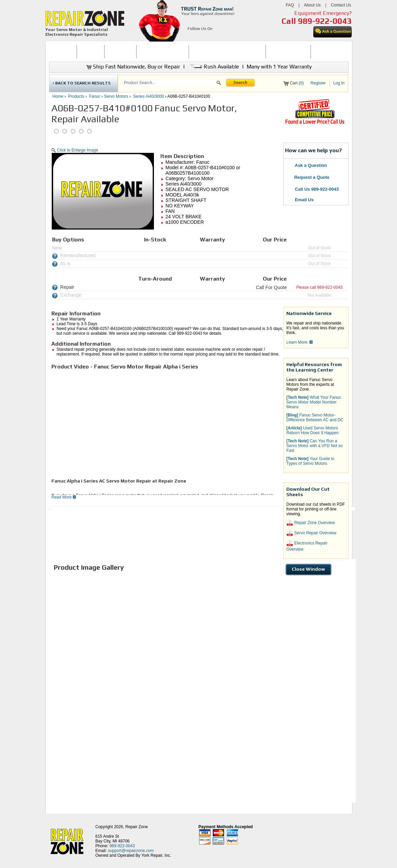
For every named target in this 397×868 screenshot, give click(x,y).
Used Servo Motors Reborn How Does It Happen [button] (312, 430)
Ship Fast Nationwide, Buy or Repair (133, 67)
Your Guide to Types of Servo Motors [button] (310, 461)
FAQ (290, 5)
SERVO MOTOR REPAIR (163, 51)
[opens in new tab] (192, 37)
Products (76, 96)
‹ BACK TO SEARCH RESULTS (82, 83)
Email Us (300, 200)
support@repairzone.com (131, 851)
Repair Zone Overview (311, 523)
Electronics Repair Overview (307, 546)
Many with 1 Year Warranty (279, 67)
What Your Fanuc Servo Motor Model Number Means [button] (314, 402)
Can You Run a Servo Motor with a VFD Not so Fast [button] (314, 446)
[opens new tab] (315, 123)
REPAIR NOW (120, 51)
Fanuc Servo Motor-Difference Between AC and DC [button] (315, 417)
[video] (147, 423)
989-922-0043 (325, 21)
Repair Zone (137, 827)
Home (58, 96)
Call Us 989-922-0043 (317, 189)
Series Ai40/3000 (149, 96)
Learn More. (299, 342)
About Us (312, 5)
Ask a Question (307, 165)
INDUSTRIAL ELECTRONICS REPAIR (227, 51)
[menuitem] (63, 52)
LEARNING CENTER (288, 51)
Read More (64, 497)
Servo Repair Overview (311, 533)
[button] (219, 84)
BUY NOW (91, 51)
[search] (169, 83)
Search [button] (240, 82)
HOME (63, 51)
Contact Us (341, 5)
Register (318, 83)
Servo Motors (116, 96)
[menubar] (196, 52)
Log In (339, 83)
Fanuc (94, 96)
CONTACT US (327, 51)
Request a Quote (308, 177)
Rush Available (213, 67)
